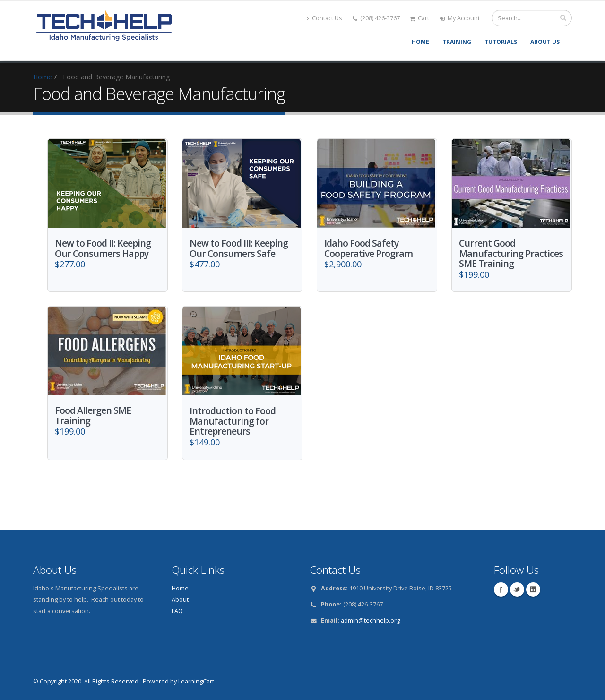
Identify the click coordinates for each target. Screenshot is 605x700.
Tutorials (501, 42)
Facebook (501, 588)
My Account (460, 18)
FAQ (177, 609)
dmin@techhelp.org (372, 619)
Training (457, 42)
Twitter (517, 588)
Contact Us (324, 18)
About (180, 598)
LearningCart (196, 679)
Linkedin (533, 588)
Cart (419, 18)
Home (420, 42)
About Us (545, 42)
